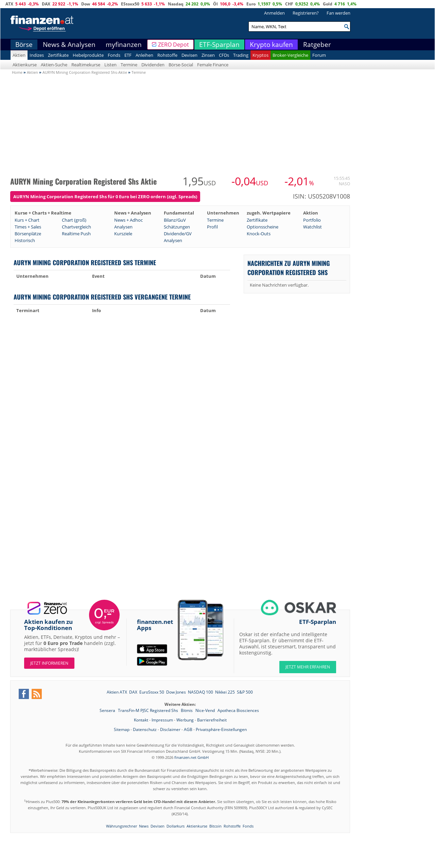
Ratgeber (317, 45)
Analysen (123, 227)
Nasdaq (176, 4)
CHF (289, 4)
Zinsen (208, 55)
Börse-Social (181, 65)
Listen (110, 65)
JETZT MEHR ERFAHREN (308, 667)
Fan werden (338, 13)
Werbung (185, 720)
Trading (241, 55)
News (144, 826)
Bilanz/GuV (175, 220)
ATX (9, 4)
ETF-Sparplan (219, 45)
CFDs (224, 55)
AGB (188, 729)
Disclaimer (170, 729)
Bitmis (187, 710)
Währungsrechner (121, 826)
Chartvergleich (76, 227)
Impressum (162, 720)
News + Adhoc (128, 220)
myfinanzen (124, 45)
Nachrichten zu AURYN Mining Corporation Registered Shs (289, 268)
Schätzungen (177, 227)
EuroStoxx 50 (152, 692)
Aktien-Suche (54, 65)
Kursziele (123, 234)
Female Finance (213, 65)
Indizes (37, 55)
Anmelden (274, 13)
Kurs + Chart (27, 220)
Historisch (25, 240)
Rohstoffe (167, 55)
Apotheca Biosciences (238, 710)
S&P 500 (245, 692)
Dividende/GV (178, 234)
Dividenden (153, 65)
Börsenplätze (28, 234)
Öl (215, 4)
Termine (129, 65)
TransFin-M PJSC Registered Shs (149, 710)
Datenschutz (145, 729)
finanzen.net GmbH (192, 757)
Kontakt (141, 720)
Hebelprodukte (88, 55)
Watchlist (312, 227)
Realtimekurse (86, 65)
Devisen (189, 55)
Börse (24, 45)
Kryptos (260, 55)
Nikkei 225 (225, 692)
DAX (46, 4)
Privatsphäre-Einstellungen (221, 729)
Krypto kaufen (271, 45)
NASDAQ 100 (201, 692)
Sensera (108, 710)
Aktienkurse (25, 65)
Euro (251, 4)
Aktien (19, 55)
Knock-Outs (259, 234)
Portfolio (312, 220)
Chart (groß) (74, 220)
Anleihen (144, 55)
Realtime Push (76, 234)
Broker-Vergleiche (290, 55)
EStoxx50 (130, 4)
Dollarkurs (176, 826)
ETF (128, 55)
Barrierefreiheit (212, 720)
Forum (319, 55)
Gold (328, 4)
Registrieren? (306, 13)
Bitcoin (215, 826)
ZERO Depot (173, 45)
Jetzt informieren (49, 663)
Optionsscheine (263, 227)
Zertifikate (58, 55)
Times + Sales (28, 227)
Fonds (114, 55)
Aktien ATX (117, 692)
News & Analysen (69, 45)
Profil (212, 227)
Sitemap (122, 729)
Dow (86, 4)
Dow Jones (176, 692)
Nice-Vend (206, 710)
